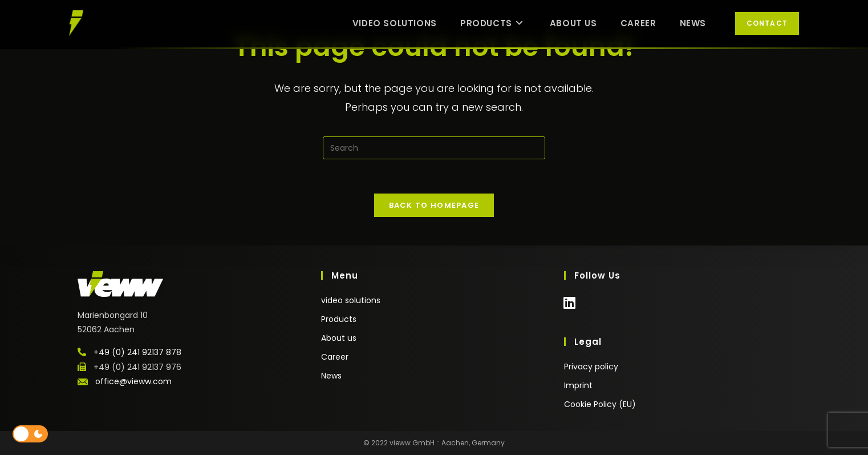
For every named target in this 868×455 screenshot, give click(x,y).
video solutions (351, 300)
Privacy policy (591, 367)
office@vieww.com (133, 381)
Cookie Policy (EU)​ (600, 404)
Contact (767, 23)
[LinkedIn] (569, 309)
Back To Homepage (434, 205)
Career (335, 357)
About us (339, 338)
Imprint (578, 385)
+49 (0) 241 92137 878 (137, 352)
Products (339, 319)
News (331, 376)
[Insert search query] (434, 148)
